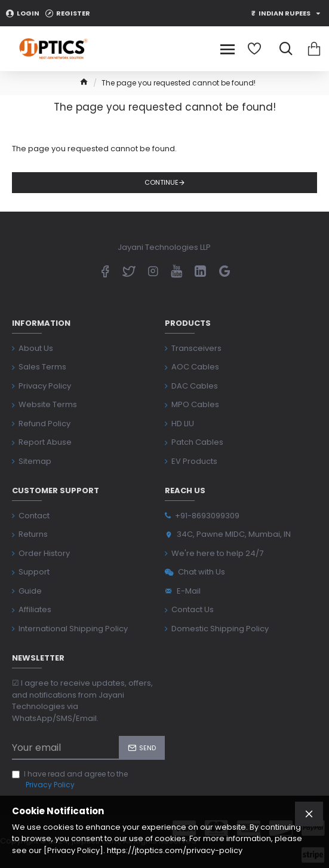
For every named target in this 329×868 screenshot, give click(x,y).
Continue (162, 182)
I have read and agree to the (70, 780)
